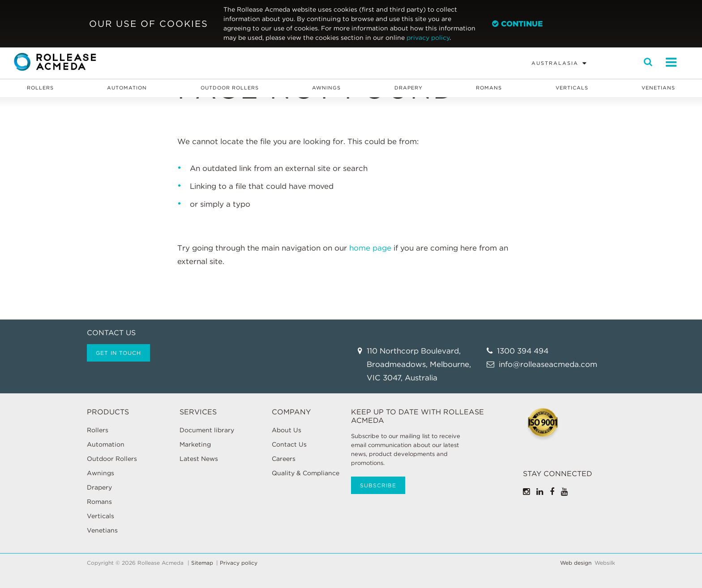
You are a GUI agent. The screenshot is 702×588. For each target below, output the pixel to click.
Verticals (572, 88)
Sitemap (202, 563)
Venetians (658, 88)
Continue (517, 24)
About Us (287, 430)
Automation (127, 88)
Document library (207, 430)
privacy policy (428, 38)
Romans (489, 88)
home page (370, 248)
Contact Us (289, 444)
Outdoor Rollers (230, 88)
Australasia (555, 63)
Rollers (40, 88)
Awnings (326, 88)
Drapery (409, 88)
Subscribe (378, 485)
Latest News (199, 459)
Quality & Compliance (306, 473)
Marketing (195, 444)
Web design (576, 563)
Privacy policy (239, 563)
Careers (284, 459)
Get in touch (118, 353)
